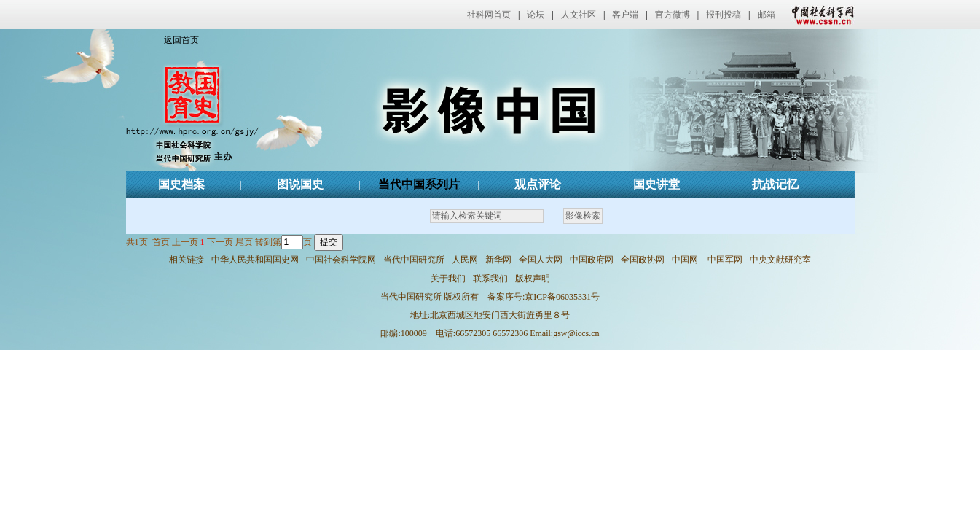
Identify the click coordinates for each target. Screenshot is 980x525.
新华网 (498, 260)
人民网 (465, 260)
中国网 (685, 260)
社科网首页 (489, 15)
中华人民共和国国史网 (255, 260)
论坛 (536, 15)
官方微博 (673, 15)
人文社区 (579, 15)
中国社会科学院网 (341, 260)
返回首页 (181, 40)
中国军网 (725, 260)
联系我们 (490, 279)
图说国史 (300, 184)
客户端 (625, 15)
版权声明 (533, 279)
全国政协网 (643, 260)
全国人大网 (541, 260)
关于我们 (448, 279)
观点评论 (538, 184)
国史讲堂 (656, 184)
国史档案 (181, 184)
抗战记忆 (775, 184)
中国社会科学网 (820, 15)
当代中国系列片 (419, 184)
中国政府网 (592, 260)
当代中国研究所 (414, 260)
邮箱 (767, 15)
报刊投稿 (724, 15)
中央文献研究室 (780, 260)
